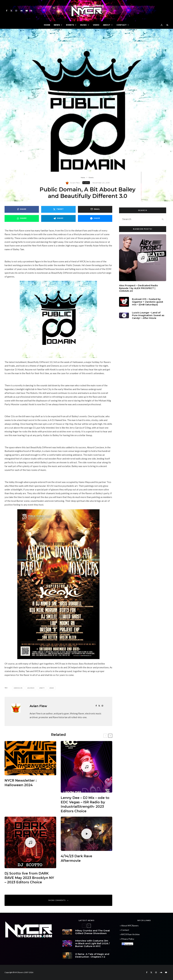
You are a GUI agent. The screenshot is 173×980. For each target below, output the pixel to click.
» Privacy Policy (127, 939)
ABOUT (107, 25)
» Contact (124, 930)
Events (86, 183)
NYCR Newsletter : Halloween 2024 (21, 783)
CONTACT (122, 25)
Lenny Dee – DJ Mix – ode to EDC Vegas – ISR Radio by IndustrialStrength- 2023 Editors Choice (85, 804)
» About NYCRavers (129, 926)
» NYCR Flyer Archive (130, 934)
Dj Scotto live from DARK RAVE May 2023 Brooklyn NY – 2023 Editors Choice (29, 878)
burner (31, 688)
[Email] (95, 209)
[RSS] (31, 11)
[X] (11, 11)
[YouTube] (27, 11)
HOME (47, 25)
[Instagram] (16, 11)
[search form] (139, 219)
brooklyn (19, 688)
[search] (163, 219)
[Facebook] (7, 11)
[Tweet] (58, 209)
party (42, 688)
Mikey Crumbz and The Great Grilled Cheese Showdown (92, 933)
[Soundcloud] (21, 11)
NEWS (57, 25)
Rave (52, 688)
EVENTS (70, 25)
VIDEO (96, 25)
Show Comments (58, 900)
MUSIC (83, 25)
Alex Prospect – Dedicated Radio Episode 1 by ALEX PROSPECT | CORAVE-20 (138, 289)
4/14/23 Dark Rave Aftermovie (76, 858)
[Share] (22, 209)
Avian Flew (75, 183)
